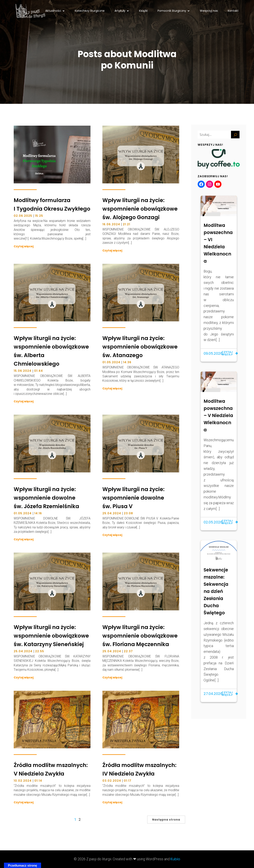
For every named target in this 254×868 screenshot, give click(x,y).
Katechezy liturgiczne (90, 11)
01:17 (128, 781)
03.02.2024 (112, 781)
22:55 (40, 651)
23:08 (128, 513)
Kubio (175, 859)
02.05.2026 (213, 522)
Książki (143, 11)
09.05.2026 (213, 353)
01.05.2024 (111, 362)
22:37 (128, 651)
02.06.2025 (23, 216)
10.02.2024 (23, 781)
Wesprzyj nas (209, 11)
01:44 (38, 371)
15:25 (39, 216)
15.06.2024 (23, 371)
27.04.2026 (213, 694)
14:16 (38, 513)
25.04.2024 (112, 513)
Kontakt (233, 11)
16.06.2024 (111, 224)
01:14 (38, 781)
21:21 (127, 224)
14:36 (127, 362)
